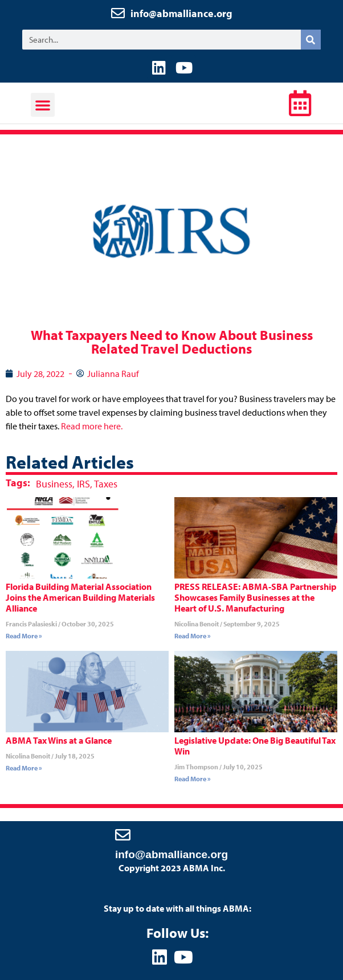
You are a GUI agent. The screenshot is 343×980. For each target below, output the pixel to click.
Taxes (106, 484)
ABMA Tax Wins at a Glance (59, 740)
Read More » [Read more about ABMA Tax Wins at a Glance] (24, 768)
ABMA (169, 106)
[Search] (311, 40)
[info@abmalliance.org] (123, 835)
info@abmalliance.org (181, 13)
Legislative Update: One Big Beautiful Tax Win (255, 746)
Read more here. (92, 426)
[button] (43, 105)
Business (54, 484)
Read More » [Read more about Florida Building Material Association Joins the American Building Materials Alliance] (24, 636)
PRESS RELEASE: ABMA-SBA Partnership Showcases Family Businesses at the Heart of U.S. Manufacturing (256, 597)
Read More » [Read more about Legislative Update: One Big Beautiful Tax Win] (193, 779)
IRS (83, 484)
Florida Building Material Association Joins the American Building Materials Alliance (80, 597)
